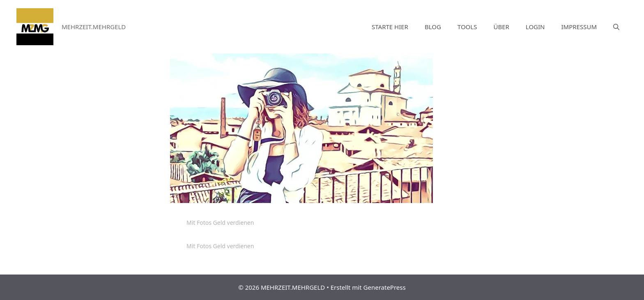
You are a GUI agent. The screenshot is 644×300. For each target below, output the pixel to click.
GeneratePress (385, 287)
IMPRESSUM (579, 27)
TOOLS (467, 27)
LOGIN (535, 27)
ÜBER (501, 27)
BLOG (433, 27)
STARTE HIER (390, 27)
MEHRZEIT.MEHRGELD (94, 27)
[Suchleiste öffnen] (616, 27)
